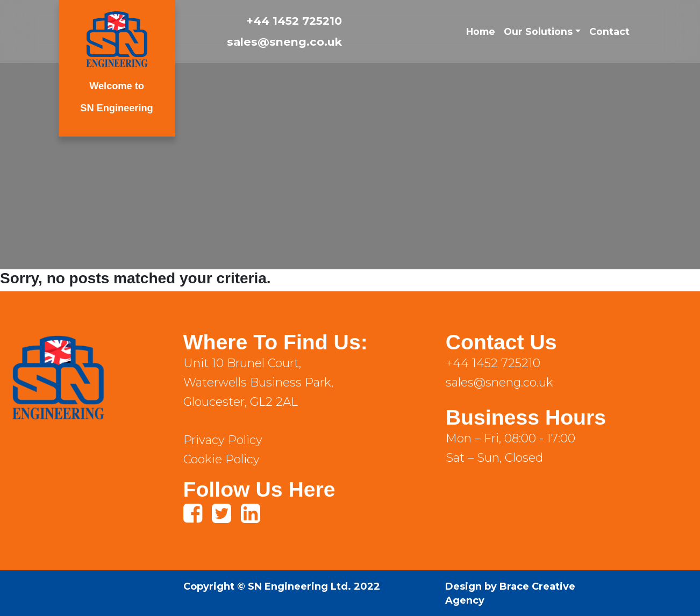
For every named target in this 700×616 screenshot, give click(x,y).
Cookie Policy (222, 459)
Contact (609, 31)
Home (481, 31)
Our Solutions (538, 31)
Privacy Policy (223, 440)
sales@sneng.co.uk (284, 42)
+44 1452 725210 (294, 21)
